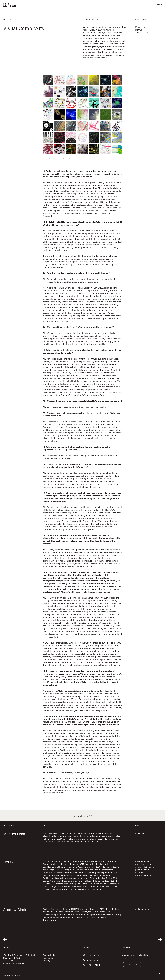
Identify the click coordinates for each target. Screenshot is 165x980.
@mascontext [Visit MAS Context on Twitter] (91, 960)
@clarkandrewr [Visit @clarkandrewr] (142, 909)
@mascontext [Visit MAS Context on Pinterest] (91, 965)
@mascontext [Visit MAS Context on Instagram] (91, 955)
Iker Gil (139, 30)
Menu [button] (159, 4)
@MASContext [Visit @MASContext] (142, 870)
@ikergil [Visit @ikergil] (139, 872)
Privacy (46, 961)
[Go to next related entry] (160, 939)
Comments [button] (83, 816)
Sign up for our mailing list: (135, 955)
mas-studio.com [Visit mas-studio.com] (143, 864)
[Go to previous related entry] (5, 939)
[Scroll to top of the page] (160, 974)
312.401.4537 (9, 961)
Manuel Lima (141, 27)
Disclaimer (48, 958)
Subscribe (132, 964)
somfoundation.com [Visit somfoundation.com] (145, 867)
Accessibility (49, 955)
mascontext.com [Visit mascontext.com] (143, 861)
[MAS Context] (11, 5)
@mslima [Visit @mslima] (140, 833)
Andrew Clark (142, 33)
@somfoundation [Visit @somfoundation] (143, 875)
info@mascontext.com (14, 964)
